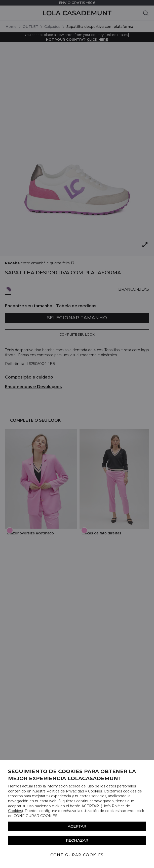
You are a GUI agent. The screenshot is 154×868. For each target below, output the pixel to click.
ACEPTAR (77, 826)
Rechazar (77, 840)
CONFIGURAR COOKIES (77, 855)
